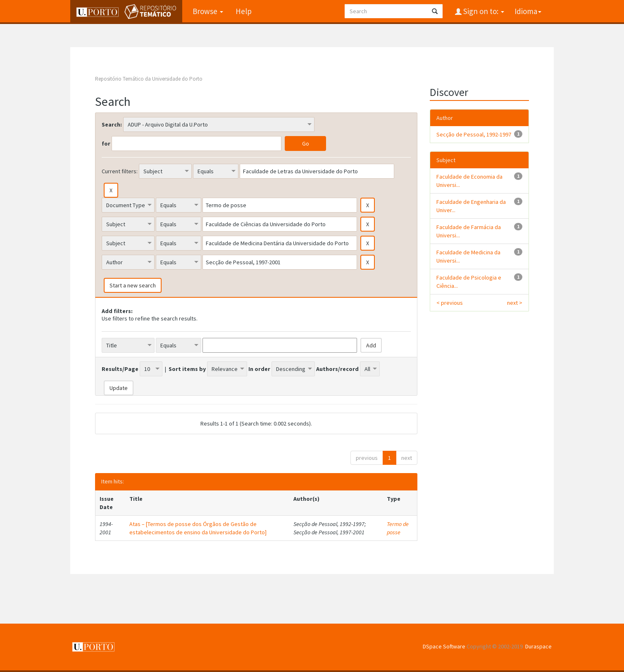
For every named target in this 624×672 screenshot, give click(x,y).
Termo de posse (398, 528)
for (106, 143)
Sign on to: (483, 11)
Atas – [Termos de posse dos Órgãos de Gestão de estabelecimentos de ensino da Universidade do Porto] (198, 528)
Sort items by (187, 369)
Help (244, 11)
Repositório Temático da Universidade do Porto (149, 79)
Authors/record (337, 369)
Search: (112, 124)
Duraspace (538, 646)
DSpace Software (444, 646)
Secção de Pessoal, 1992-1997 (474, 134)
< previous (450, 303)
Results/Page (120, 369)
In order (259, 369)
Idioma (528, 11)
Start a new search (133, 285)
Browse (208, 11)
